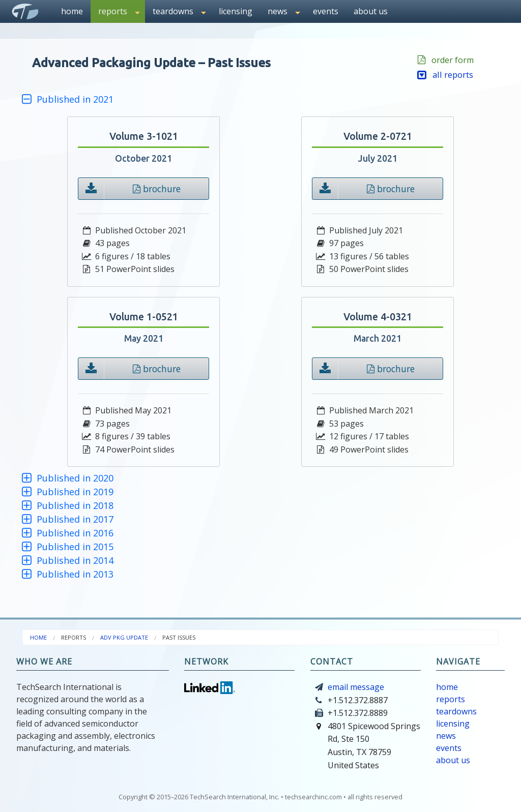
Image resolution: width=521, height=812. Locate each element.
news (446, 736)
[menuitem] (72, 11)
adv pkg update (124, 637)
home (72, 11)
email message (356, 687)
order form (451, 60)
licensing (236, 11)
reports (451, 699)
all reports (445, 74)
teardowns (456, 711)
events (326, 11)
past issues (179, 637)
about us (371, 11)
